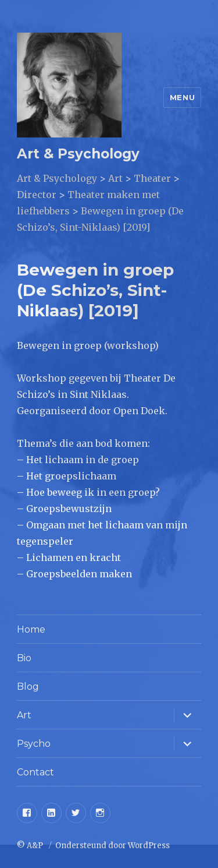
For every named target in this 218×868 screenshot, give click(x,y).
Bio (24, 658)
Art (24, 715)
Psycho (34, 744)
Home (31, 629)
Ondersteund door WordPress (112, 846)
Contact (35, 772)
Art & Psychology (78, 154)
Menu (182, 97)
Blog (28, 687)
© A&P (31, 846)
